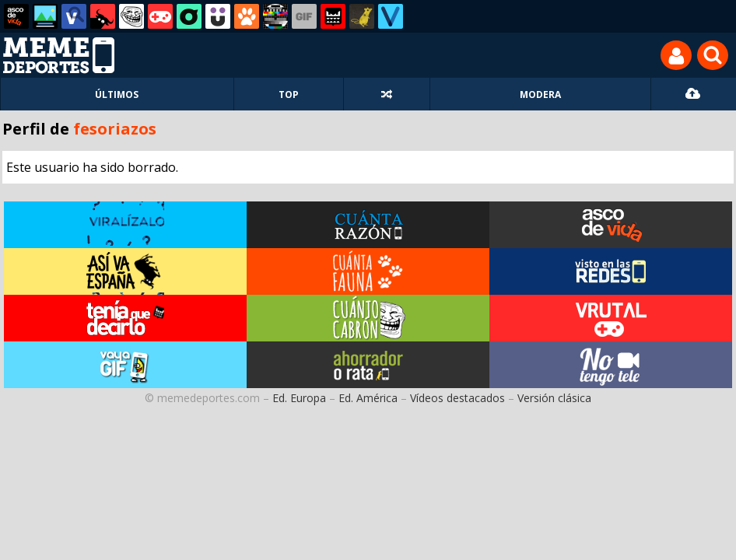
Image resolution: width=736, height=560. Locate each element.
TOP (289, 94)
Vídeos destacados (457, 398)
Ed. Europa (299, 398)
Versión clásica (554, 398)
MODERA (540, 94)
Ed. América (368, 398)
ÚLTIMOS (117, 94)
